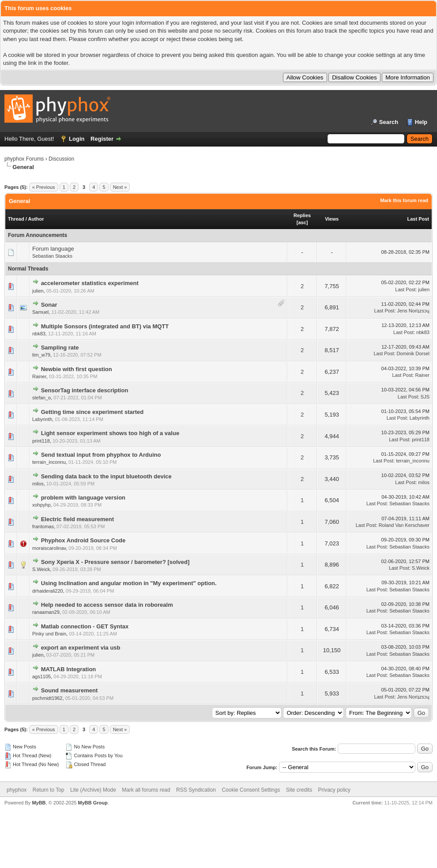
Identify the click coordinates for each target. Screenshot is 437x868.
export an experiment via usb (81, 648)
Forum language (53, 249)
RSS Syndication (196, 790)
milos (38, 484)
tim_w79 (41, 355)
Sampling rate (60, 348)
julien (38, 291)
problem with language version (83, 498)
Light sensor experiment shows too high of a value (110, 433)
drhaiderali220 (48, 591)
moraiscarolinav (49, 548)
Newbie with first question (77, 369)
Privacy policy (334, 790)
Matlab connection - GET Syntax (85, 626)
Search (389, 122)
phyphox (17, 790)
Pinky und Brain (49, 634)
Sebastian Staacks (52, 256)
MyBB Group (92, 803)
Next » (120, 187)
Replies (302, 215)
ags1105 (41, 676)
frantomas (43, 526)
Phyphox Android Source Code (83, 540)
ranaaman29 (46, 612)
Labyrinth (42, 419)
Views (332, 219)
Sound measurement (70, 690)
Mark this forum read (404, 200)
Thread (16, 219)
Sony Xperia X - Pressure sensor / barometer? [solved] (115, 562)
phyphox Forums (24, 159)
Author (36, 219)
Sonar (49, 305)
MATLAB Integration (69, 669)
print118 (41, 441)
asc (302, 222)
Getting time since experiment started (92, 412)
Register (102, 139)
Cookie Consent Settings (251, 790)
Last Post (418, 219)
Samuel (40, 312)
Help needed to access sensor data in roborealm (107, 605)
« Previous (44, 187)
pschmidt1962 (47, 698)
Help (421, 122)
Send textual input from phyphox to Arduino (101, 455)
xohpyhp (41, 505)
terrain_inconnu (49, 462)
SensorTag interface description (85, 390)
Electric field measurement (77, 519)
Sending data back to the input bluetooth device (106, 476)
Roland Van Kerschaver (404, 525)
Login (77, 139)
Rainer (39, 376)
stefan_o (41, 398)
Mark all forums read (146, 790)
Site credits (299, 790)
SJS (425, 397)
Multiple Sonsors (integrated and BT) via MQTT (105, 326)
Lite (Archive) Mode (93, 790)
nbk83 (39, 334)
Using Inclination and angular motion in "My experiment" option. (129, 583)
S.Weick (41, 569)
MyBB (39, 803)
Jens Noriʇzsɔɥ (413, 311)
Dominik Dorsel (413, 353)
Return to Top (49, 790)
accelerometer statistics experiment (90, 283)
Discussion (61, 159)
